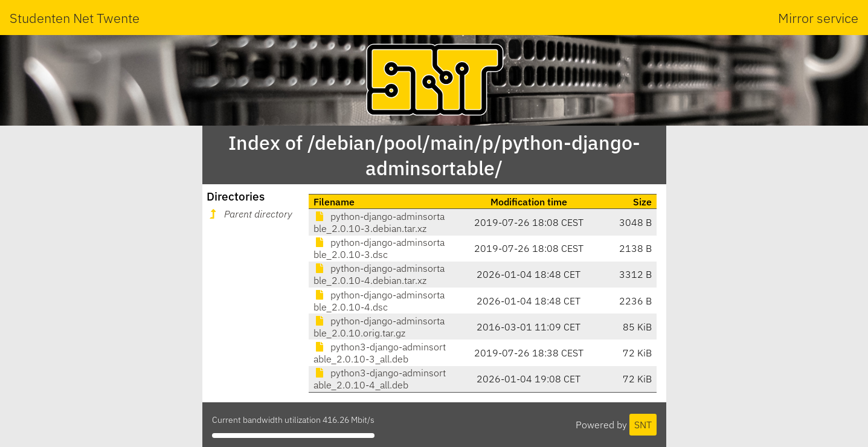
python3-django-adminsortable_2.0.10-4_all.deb (380, 379)
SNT (643, 425)
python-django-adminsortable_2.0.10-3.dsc (379, 248)
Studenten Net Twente (75, 18)
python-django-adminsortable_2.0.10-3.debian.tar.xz (379, 222)
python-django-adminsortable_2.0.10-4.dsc (379, 301)
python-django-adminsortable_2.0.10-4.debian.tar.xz (379, 274)
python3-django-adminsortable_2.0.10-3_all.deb (380, 353)
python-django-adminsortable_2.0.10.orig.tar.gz (379, 327)
